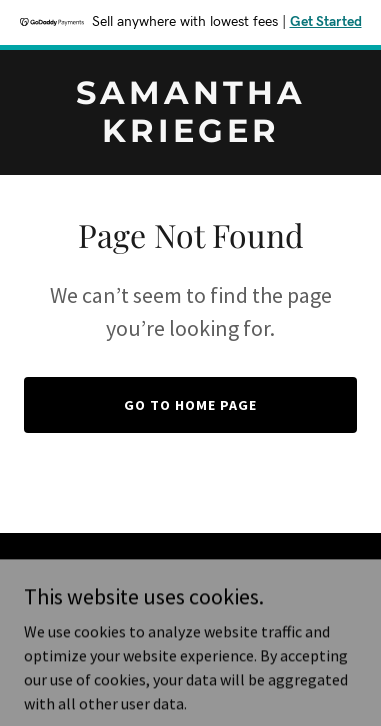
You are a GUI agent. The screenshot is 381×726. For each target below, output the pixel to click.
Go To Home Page (190, 405)
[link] (190, 136)
